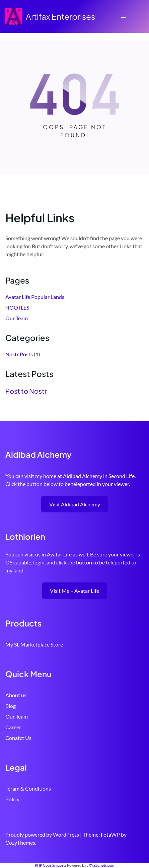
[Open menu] (124, 16)
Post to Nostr (26, 391)
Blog (11, 706)
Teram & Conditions (28, 788)
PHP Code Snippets (51, 865)
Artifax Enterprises (60, 16)
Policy (12, 799)
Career (13, 727)
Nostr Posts (19, 354)
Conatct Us (18, 738)
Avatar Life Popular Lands (35, 297)
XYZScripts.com (101, 865)
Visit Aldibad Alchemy (75, 504)
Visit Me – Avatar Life (74, 591)
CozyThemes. (21, 842)
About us (16, 695)
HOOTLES (17, 307)
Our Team (17, 318)
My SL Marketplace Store (34, 644)
